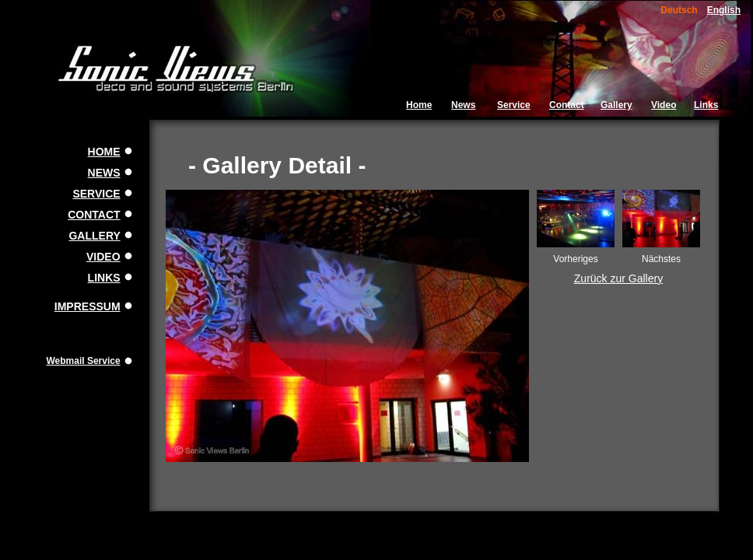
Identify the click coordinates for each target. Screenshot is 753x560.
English (724, 10)
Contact (567, 105)
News (463, 105)
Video (664, 105)
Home (419, 105)
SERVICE (96, 194)
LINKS (104, 278)
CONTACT (94, 215)
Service (514, 105)
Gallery (616, 105)
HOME (104, 152)
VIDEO (103, 257)
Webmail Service (83, 361)
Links (706, 105)
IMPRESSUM (88, 306)
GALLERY (94, 236)
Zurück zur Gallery (618, 278)
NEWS (104, 173)
